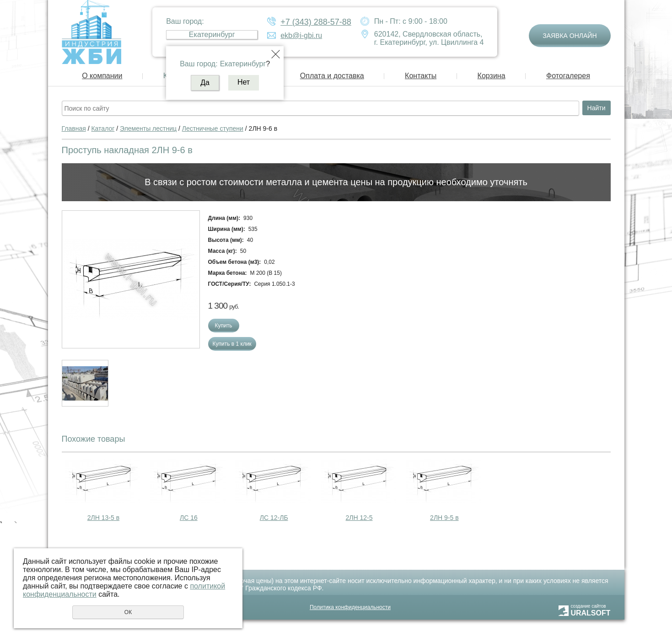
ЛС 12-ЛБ (274, 518)
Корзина (492, 76)
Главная (74, 128)
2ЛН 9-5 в (444, 518)
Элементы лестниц (148, 128)
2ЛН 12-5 (359, 518)
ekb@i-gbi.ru (301, 35)
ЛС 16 (189, 518)
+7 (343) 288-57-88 (316, 22)
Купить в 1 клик (232, 344)
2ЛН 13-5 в (103, 518)
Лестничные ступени (213, 128)
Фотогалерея (568, 76)
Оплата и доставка (332, 76)
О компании (102, 76)
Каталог (103, 128)
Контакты (421, 76)
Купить (224, 326)
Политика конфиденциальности (350, 607)
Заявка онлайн (570, 36)
